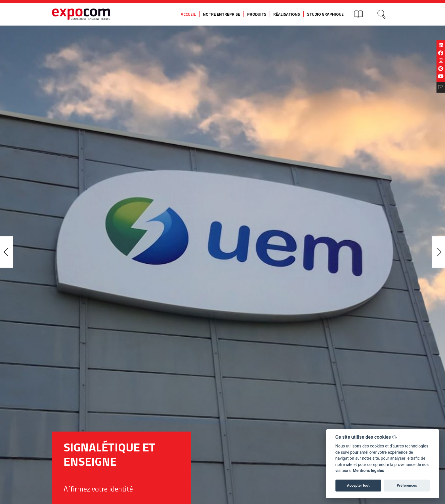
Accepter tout (358, 485)
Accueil (188, 14)
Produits (257, 14)
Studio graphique (325, 14)
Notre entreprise (222, 14)
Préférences (407, 485)
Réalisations (287, 14)
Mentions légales (368, 471)
